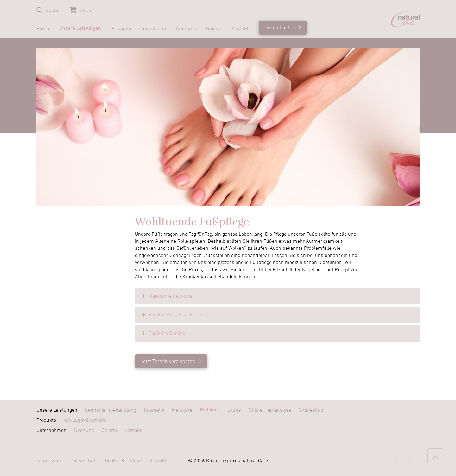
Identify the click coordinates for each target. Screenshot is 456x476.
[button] (48, 10)
